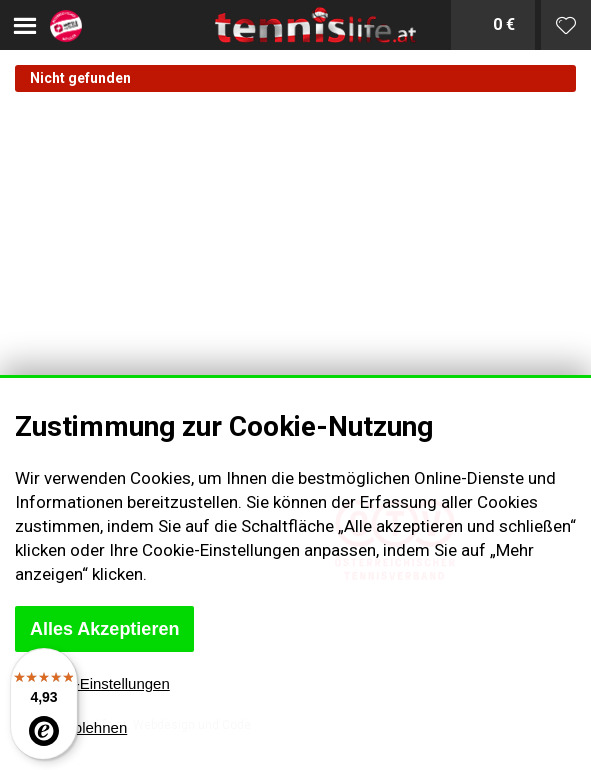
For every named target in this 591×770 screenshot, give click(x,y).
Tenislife (295, 25)
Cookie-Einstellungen (99, 683)
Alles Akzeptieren (104, 629)
